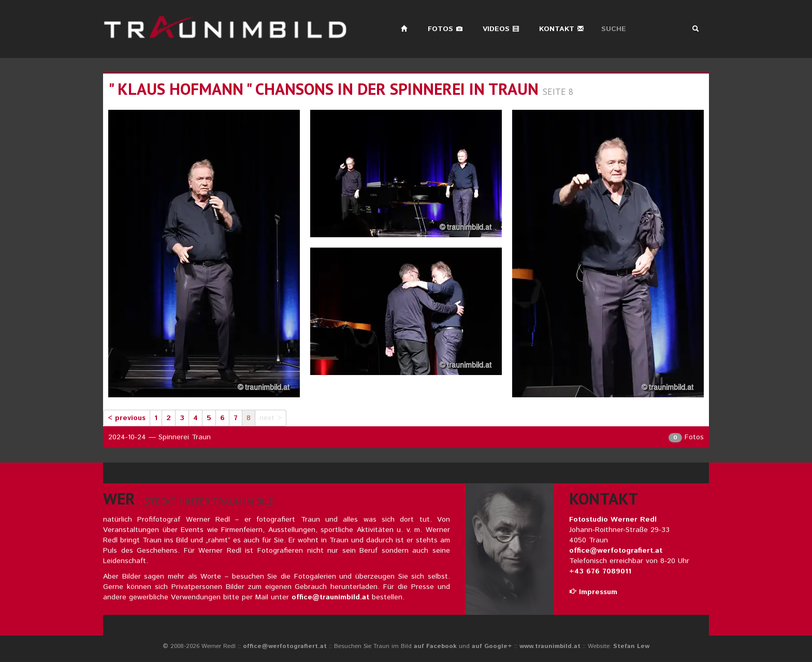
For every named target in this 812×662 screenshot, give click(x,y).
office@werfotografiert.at (616, 551)
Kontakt (562, 29)
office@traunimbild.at (330, 597)
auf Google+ (492, 646)
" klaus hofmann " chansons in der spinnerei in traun (323, 89)
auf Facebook (435, 646)
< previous (127, 418)
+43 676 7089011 (600, 571)
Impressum (593, 592)
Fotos (445, 29)
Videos (501, 29)
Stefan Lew (631, 646)
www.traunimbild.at (550, 646)
